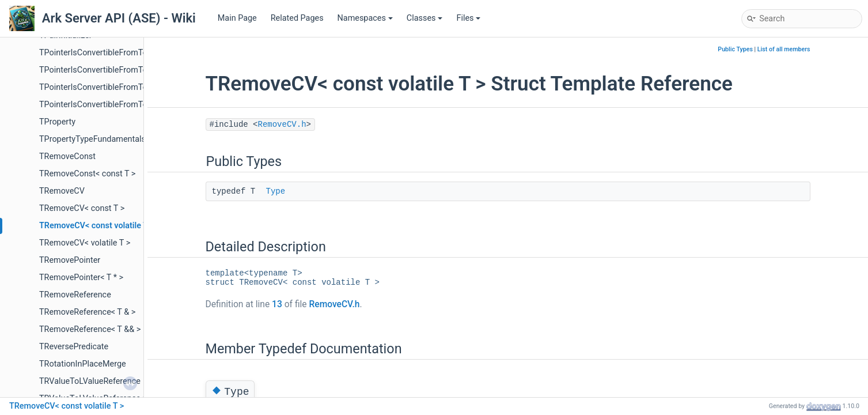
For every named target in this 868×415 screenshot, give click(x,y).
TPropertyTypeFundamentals (92, 139)
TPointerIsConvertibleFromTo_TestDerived (117, 87)
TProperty (57, 122)
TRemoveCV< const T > (82, 208)
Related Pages (297, 18)
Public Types (735, 49)
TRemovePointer (70, 260)
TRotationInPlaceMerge (83, 364)
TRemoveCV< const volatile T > (97, 226)
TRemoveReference (75, 295)
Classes (425, 18)
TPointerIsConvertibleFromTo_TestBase (112, 70)
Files (468, 18)
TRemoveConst (67, 156)
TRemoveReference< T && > (90, 329)
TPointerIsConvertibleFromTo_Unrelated (113, 105)
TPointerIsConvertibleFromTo (93, 53)
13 (277, 304)
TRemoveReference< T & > (87, 312)
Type (276, 191)
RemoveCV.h (282, 124)
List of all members (784, 49)
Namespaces (365, 18)
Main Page (237, 18)
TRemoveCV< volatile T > (85, 243)
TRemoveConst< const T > (87, 174)
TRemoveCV (62, 191)
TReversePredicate (74, 347)
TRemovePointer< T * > (81, 278)
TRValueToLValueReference (90, 381)
